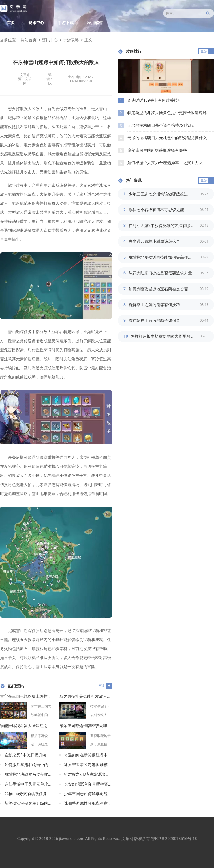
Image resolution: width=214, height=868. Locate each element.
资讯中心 (36, 23)
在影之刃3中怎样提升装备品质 (29, 755)
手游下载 (66, 23)
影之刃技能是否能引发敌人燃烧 (86, 696)
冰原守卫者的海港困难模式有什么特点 (88, 765)
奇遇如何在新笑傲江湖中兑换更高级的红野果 (88, 755)
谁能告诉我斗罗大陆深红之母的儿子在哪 (26, 726)
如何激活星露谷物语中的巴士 (29, 765)
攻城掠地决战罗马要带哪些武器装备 (29, 774)
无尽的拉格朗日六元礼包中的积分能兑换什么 (167, 138)
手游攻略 (71, 40)
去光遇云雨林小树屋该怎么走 (154, 241)
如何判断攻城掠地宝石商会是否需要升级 (164, 289)
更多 (102, 686)
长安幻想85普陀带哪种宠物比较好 (88, 784)
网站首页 (29, 40)
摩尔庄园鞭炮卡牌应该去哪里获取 (86, 726)
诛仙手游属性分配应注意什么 (88, 803)
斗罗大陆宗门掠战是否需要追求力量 (160, 273)
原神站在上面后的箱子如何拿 (154, 320)
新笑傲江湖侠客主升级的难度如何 (29, 803)
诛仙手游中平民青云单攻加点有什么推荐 (29, 784)
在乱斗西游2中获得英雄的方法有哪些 (161, 226)
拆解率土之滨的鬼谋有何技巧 (154, 305)
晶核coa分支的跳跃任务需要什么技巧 (29, 794)
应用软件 (95, 23)
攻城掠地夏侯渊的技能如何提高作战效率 (164, 257)
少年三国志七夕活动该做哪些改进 (158, 194)
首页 (11, 23)
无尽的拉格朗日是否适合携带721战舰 (160, 125)
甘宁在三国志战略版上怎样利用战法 (26, 696)
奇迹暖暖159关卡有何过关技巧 (155, 100)
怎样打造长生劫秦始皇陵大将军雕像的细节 (165, 336)
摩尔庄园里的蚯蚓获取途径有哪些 (157, 150)
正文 (88, 40)
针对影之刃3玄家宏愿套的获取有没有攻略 (88, 774)
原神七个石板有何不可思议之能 (156, 210)
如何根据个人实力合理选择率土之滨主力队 (165, 163)
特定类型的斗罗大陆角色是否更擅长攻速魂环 (167, 113)
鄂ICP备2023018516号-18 (174, 839)
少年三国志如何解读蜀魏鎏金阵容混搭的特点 (88, 794)
